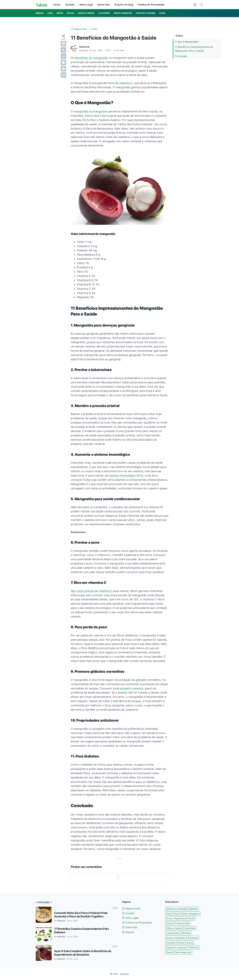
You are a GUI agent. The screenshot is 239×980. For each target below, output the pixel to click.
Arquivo (128, 932)
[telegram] (63, 62)
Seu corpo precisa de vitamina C (92, 591)
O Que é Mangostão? (187, 42)
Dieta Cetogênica (191, 914)
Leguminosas (173, 933)
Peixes (181, 943)
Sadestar (124, 974)
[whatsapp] (63, 56)
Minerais (186, 933)
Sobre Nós (104, 5)
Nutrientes (193, 938)
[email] (63, 75)
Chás (169, 914)
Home (57, 5)
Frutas (169, 923)
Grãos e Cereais (174, 928)
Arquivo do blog (124, 5)
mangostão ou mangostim (91, 111)
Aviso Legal (86, 5)
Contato (70, 5)
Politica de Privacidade (151, 5)
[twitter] (63, 50)
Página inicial (131, 909)
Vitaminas (194, 947)
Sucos (190, 943)
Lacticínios (190, 928)
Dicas (177, 914)
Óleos (169, 952)
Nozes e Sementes (176, 938)
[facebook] (63, 44)
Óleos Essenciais (183, 952)
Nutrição (170, 943)
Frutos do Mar (182, 923)
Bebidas (194, 909)
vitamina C (126, 83)
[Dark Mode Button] (195, 5)
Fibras (191, 918)
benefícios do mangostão (91, 58)
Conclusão (181, 56)
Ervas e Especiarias (176, 918)
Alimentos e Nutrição (176, 909)
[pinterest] (63, 69)
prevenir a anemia (132, 688)
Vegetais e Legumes (176, 947)
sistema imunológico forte (126, 475)
